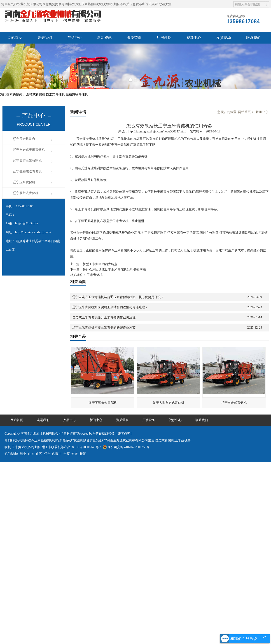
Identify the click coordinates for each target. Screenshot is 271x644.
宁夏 (67, 454)
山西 (39, 454)
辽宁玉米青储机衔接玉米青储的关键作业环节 (104, 328)
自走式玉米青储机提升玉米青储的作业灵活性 (104, 317)
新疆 (83, 454)
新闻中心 (262, 112)
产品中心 (75, 38)
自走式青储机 (56, 94)
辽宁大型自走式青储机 (168, 403)
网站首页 (15, 38)
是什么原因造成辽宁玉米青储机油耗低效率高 (114, 270)
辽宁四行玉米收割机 (27, 161)
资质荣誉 (134, 38)
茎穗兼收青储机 (77, 94)
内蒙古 (57, 454)
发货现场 (224, 38)
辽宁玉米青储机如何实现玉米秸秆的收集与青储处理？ (110, 307)
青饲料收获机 (71, 4)
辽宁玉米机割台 (24, 139)
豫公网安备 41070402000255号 (126, 447)
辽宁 (47, 454)
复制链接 (70, 434)
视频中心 (194, 38)
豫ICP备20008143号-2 (86, 447)
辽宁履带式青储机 (26, 193)
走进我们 (45, 38)
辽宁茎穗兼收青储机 (27, 171)
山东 (31, 454)
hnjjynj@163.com (27, 223)
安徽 (75, 454)
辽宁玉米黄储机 (24, 182)
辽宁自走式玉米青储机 (29, 150)
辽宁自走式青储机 (234, 403)
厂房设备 (164, 38)
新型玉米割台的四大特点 (100, 264)
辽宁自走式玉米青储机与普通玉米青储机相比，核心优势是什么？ (118, 297)
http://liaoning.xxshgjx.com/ (33, 232)
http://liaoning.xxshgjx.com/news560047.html (157, 131)
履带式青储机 (36, 94)
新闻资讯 (104, 38)
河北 (23, 454)
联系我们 (253, 38)
